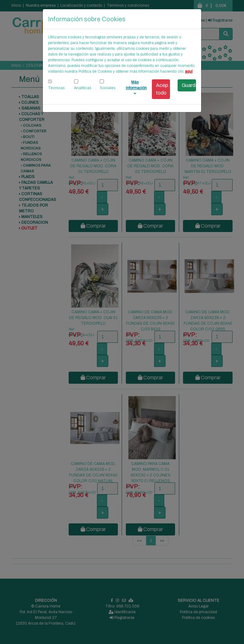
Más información (136, 88)
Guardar (189, 85)
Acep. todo (163, 89)
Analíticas (83, 88)
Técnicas (56, 88)
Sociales (108, 88)
